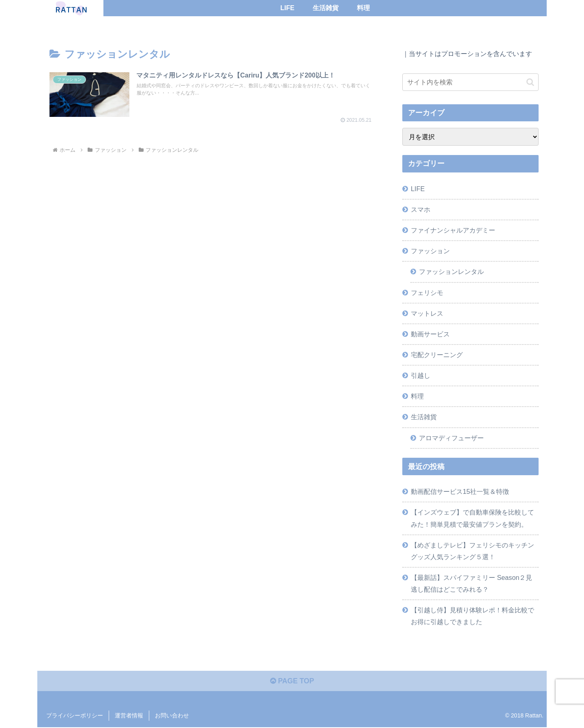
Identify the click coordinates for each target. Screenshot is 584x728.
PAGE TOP (292, 682)
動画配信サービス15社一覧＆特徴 (460, 491)
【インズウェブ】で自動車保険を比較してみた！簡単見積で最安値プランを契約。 (472, 518)
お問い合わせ (172, 716)
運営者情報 (129, 716)
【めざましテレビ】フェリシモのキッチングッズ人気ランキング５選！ (472, 551)
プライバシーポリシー (75, 716)
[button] (530, 82)
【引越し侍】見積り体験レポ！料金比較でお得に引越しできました (472, 616)
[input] (470, 82)
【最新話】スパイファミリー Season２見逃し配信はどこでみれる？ (471, 583)
